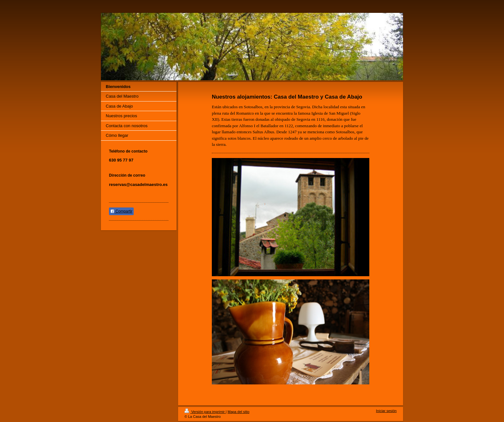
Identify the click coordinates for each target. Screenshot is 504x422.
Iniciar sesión (386, 411)
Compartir (121, 211)
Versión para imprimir (205, 412)
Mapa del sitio (239, 412)
